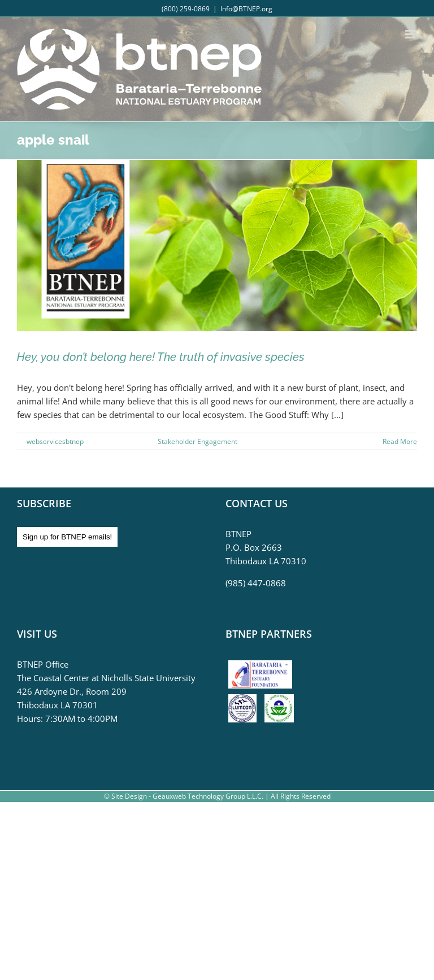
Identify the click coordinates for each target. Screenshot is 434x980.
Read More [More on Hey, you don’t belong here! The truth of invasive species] (400, 441)
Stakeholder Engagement (198, 441)
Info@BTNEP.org (246, 9)
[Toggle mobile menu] (411, 34)
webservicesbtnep (55, 441)
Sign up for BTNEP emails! (67, 537)
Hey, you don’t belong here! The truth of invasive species (161, 357)
